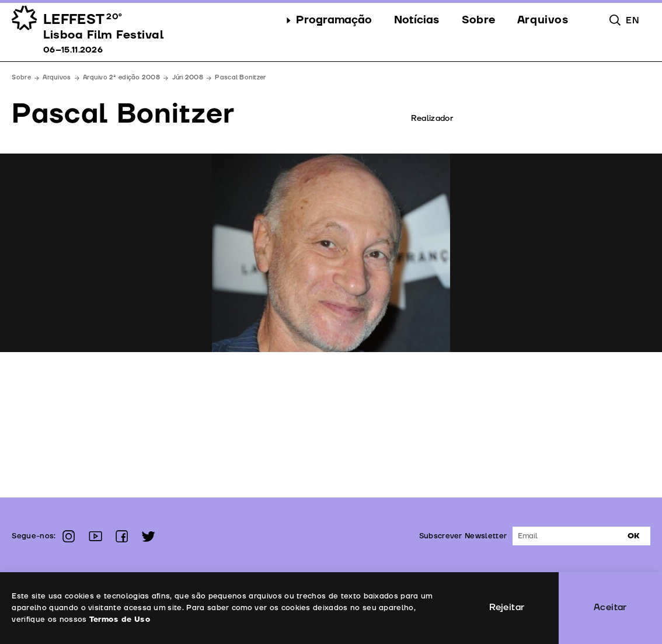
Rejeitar (507, 607)
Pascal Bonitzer (240, 77)
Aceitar (610, 607)
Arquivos (57, 77)
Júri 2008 (188, 77)
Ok (633, 536)
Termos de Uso (119, 619)
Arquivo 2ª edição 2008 (121, 77)
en (632, 20)
